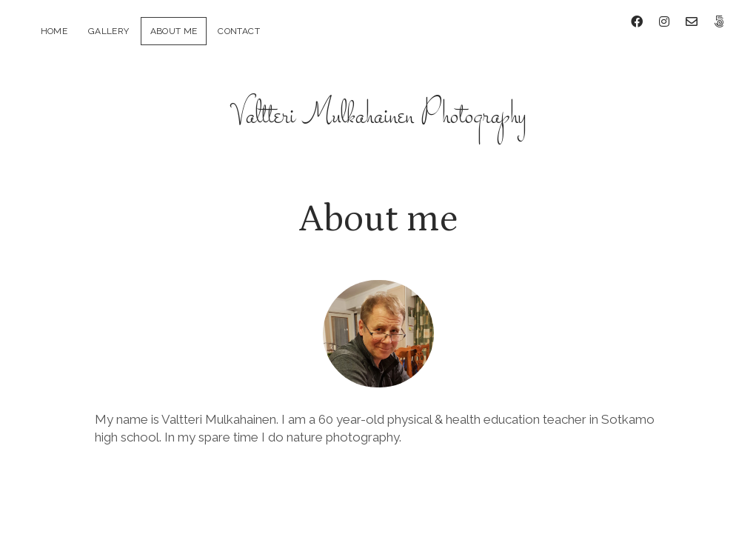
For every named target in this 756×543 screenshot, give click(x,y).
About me (174, 31)
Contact (239, 31)
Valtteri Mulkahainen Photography (378, 105)
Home (54, 31)
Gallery (109, 31)
